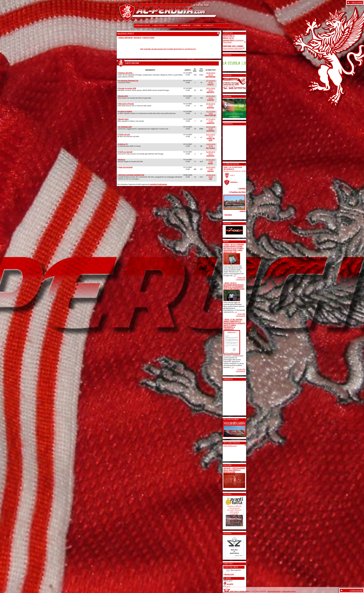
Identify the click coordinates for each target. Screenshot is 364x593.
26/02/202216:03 (211, 98)
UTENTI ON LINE (356, 591)
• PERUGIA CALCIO (142, 25)
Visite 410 (241, 278)
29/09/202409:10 (210, 75)
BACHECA (138, 38)
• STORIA (197, 25)
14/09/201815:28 (211, 146)
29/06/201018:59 (211, 177)
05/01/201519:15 (211, 137)
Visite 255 (241, 369)
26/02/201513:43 (211, 106)
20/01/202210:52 (211, 90)
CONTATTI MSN (148, 38)
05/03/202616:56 (211, 129)
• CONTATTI (208, 25)
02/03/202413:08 (211, 169)
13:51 (228, 587)
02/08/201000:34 (211, 154)
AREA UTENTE (357, 2)
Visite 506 (241, 314)
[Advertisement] (231, 142)
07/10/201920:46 (211, 83)
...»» (234, 276)
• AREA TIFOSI (158, 25)
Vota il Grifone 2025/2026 (233, 49)
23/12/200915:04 (210, 113)
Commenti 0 (241, 279)
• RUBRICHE (186, 25)
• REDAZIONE (172, 25)
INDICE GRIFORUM (126, 38)
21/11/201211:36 (211, 121)
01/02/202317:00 (211, 162)
